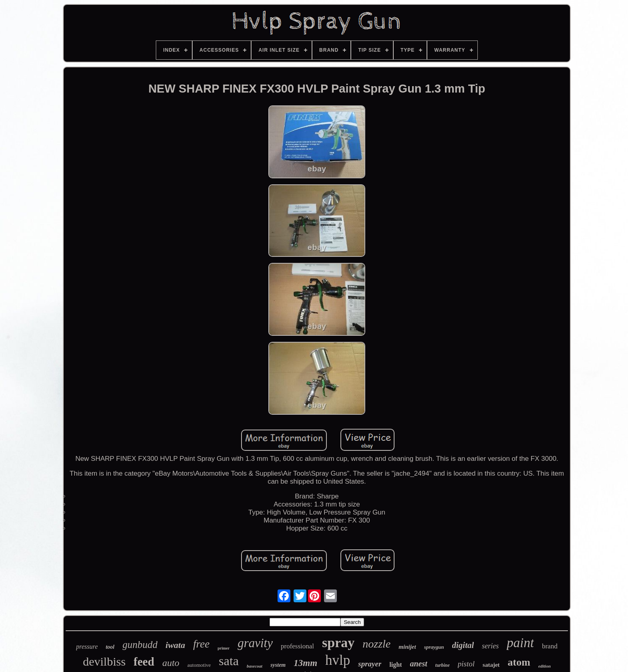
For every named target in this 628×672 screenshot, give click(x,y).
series (490, 646)
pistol (466, 664)
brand (550, 646)
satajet (491, 665)
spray (338, 643)
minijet (407, 647)
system (278, 665)
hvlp (338, 660)
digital (463, 645)
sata (229, 661)
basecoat (255, 666)
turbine (443, 665)
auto (171, 663)
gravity (255, 643)
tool (110, 647)
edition (544, 666)
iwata (175, 645)
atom (519, 662)
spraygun (434, 647)
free (201, 644)
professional (297, 646)
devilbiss (104, 661)
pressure (87, 647)
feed (144, 662)
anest (418, 664)
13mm (305, 663)
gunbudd (140, 645)
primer (223, 648)
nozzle (376, 644)
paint (520, 643)
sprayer (370, 664)
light (396, 665)
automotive (199, 665)
